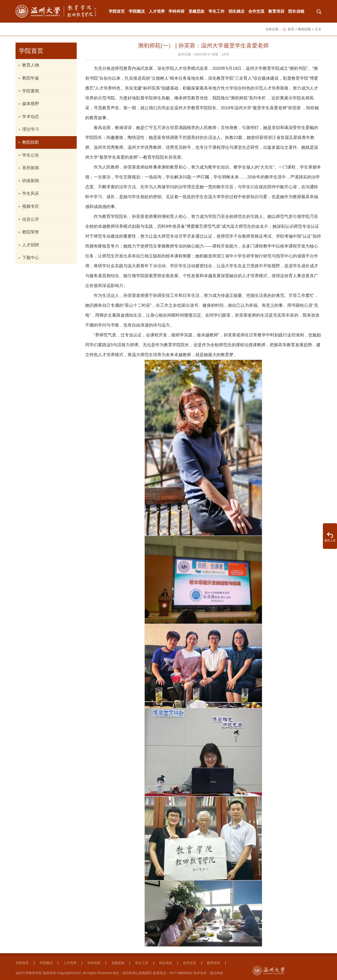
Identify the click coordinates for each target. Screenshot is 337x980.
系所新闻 (31, 168)
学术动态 (31, 117)
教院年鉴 (31, 78)
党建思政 (197, 11)
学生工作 (217, 11)
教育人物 (31, 65)
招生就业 (237, 11)
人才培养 (157, 11)
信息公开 (31, 219)
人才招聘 (31, 245)
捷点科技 (217, 973)
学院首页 (117, 11)
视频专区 (31, 206)
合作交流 (256, 11)
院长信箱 (296, 11)
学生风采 (31, 193)
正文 (318, 29)
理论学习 (31, 129)
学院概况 (137, 11)
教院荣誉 (31, 232)
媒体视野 (31, 104)
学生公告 (31, 155)
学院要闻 (31, 91)
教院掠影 (305, 29)
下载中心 (31, 258)
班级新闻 (31, 181)
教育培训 (276, 11)
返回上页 (330, 540)
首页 (291, 29)
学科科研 (177, 11)
